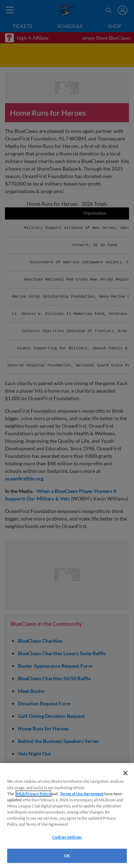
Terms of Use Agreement (82, 794)
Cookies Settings (67, 837)
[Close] (125, 773)
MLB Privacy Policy (33, 794)
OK (67, 856)
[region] (67, 816)
